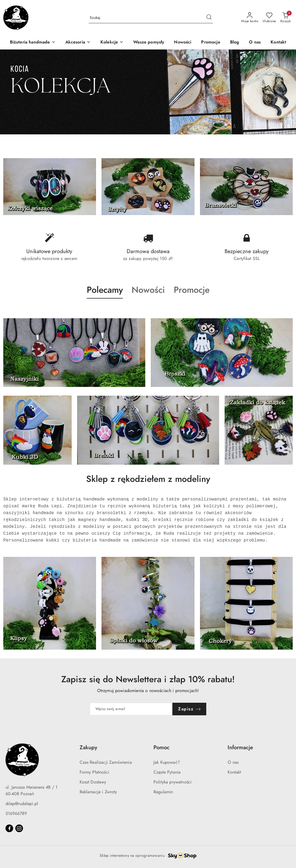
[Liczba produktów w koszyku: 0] (285, 18)
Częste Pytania (167, 772)
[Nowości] (183, 43)
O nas (233, 762)
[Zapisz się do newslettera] (131, 709)
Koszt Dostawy (93, 782)
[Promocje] (211, 43)
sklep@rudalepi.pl (22, 804)
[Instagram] (19, 828)
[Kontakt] (278, 43)
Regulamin (163, 792)
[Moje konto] (250, 18)
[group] (148, 92)
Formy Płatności (94, 772)
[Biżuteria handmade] (33, 43)
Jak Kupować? (167, 762)
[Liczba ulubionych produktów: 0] (269, 18)
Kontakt (234, 772)
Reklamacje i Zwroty (98, 792)
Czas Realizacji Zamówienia (106, 762)
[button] (105, 295)
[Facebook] (9, 828)
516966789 (16, 813)
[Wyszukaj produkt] (151, 18)
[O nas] (255, 43)
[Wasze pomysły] (149, 43)
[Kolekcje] (112, 43)
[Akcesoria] (78, 43)
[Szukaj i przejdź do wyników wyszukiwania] (209, 18)
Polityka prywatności (172, 782)
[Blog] (235, 43)
